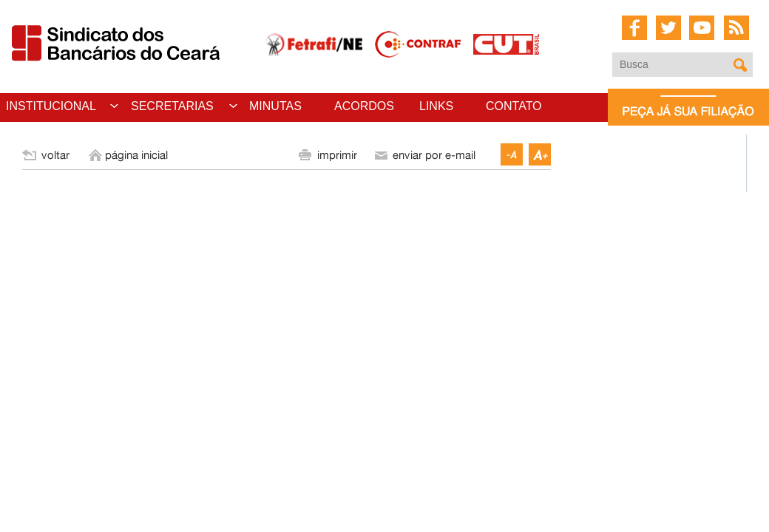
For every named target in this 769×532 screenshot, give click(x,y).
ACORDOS (364, 106)
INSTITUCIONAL (51, 106)
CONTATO (514, 106)
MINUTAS (275, 106)
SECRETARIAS (172, 106)
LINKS (436, 106)
